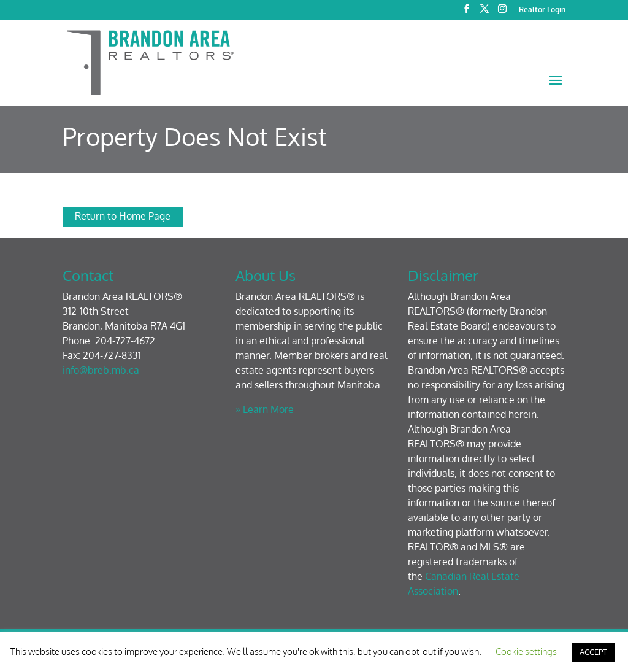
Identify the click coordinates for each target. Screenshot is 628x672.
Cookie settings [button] (526, 651)
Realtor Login (542, 10)
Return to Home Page (123, 216)
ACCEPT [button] (593, 652)
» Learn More (265, 409)
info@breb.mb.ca (101, 370)
